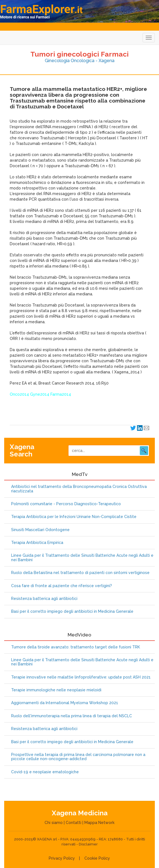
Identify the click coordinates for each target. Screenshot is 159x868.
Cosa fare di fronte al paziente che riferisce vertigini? (62, 586)
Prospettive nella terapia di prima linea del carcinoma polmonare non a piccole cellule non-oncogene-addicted (78, 757)
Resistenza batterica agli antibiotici (44, 599)
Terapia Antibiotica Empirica (37, 543)
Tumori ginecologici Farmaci (79, 54)
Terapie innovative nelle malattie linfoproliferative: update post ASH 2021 (81, 677)
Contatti (74, 823)
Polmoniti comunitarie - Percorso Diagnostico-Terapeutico (66, 504)
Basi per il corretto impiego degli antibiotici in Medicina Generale (72, 612)
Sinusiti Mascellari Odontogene (40, 530)
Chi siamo (54, 823)
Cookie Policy (97, 858)
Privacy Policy (62, 858)
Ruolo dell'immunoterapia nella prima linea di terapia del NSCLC (72, 716)
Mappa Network (99, 823)
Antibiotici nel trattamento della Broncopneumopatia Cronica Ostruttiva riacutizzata (79, 489)
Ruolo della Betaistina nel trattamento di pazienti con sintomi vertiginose (80, 573)
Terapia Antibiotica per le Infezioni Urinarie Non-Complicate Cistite (74, 517)
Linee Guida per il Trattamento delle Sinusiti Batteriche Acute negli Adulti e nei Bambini (82, 558)
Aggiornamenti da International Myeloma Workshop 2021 (65, 703)
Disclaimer (88, 844)
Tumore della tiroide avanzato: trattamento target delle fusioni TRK (76, 647)
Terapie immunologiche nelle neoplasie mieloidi (56, 690)
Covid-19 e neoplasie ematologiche (45, 772)
